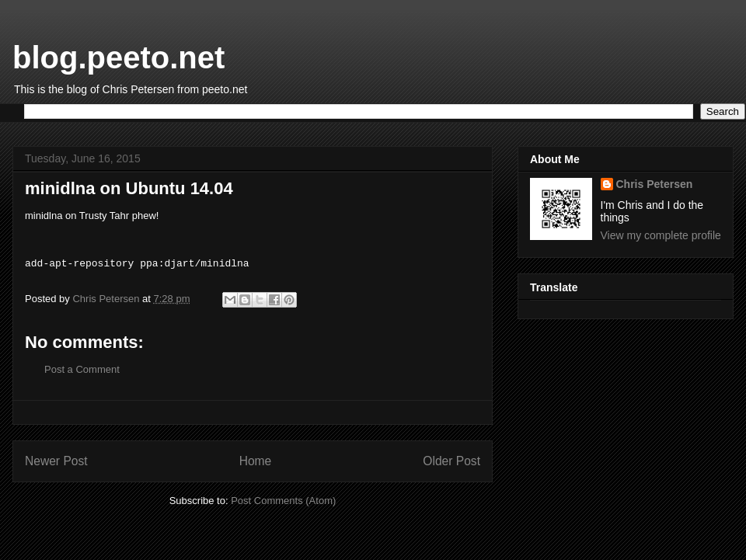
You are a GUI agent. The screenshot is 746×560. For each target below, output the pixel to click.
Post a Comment (82, 369)
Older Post (451, 461)
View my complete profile (661, 235)
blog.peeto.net (119, 57)
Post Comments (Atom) (283, 501)
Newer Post (56, 461)
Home (256, 461)
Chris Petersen (655, 184)
